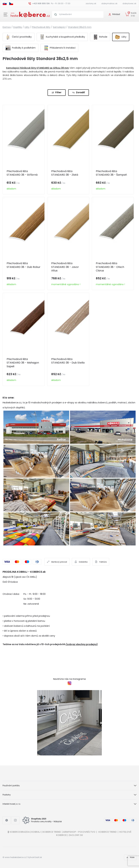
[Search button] (56, 15)
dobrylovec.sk (129, 3)
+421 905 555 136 (41, 3)
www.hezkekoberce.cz (16, 857)
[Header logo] (30, 14)
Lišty (27, 27)
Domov (7, 27)
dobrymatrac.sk (109, 3)
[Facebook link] (7, 820)
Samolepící (59, 27)
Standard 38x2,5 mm (80, 27)
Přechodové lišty (41, 27)
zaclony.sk (91, 3)
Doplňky (18, 27)
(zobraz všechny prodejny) (82, 644)
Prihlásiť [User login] (116, 14)
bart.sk (39, 857)
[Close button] (5, 15)
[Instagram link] (15, 820)
